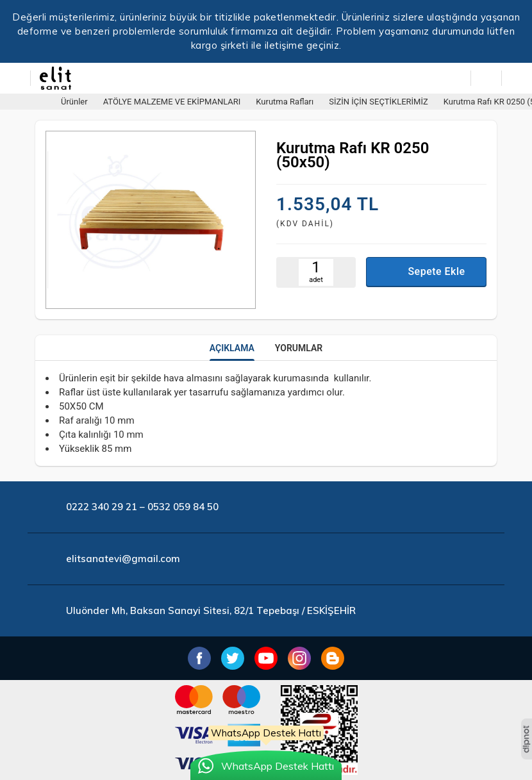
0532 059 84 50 (183, 507)
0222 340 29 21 (102, 507)
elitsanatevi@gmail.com (123, 559)
